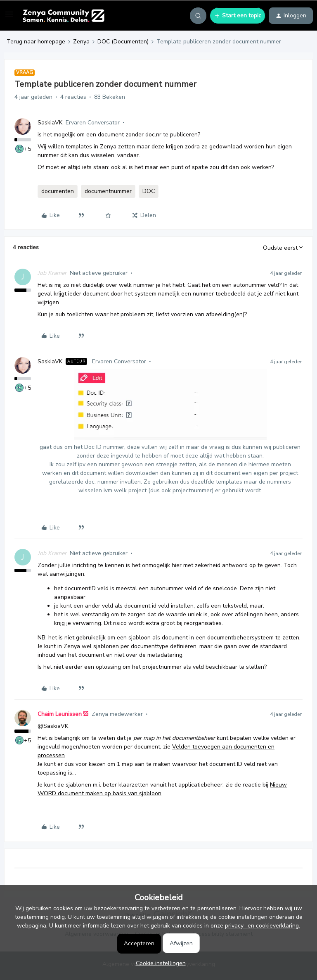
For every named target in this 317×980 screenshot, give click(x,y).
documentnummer (108, 191)
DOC (149, 191)
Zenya (81, 42)
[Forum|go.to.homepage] (63, 16)
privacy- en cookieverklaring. (263, 926)
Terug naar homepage (36, 42)
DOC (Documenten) (123, 42)
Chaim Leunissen (60, 714)
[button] (9, 17)
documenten (58, 191)
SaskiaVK (50, 123)
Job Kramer (52, 273)
